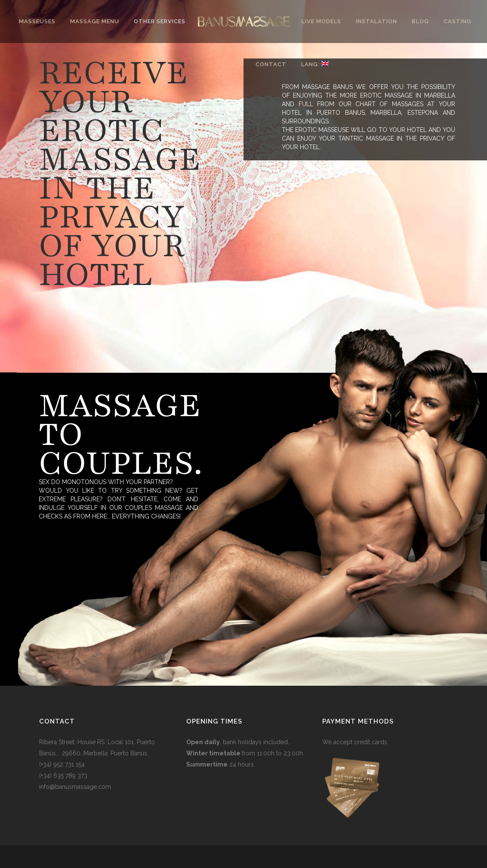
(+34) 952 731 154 (62, 764)
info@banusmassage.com (75, 787)
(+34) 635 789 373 (63, 776)
